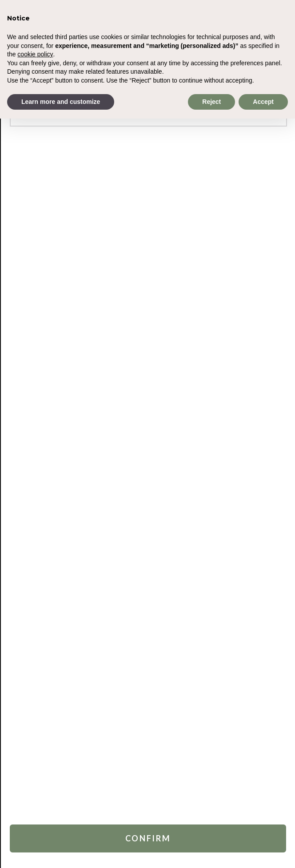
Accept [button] (263, 102)
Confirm (148, 838)
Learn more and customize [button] (61, 102)
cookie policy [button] (35, 54)
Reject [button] (211, 102)
